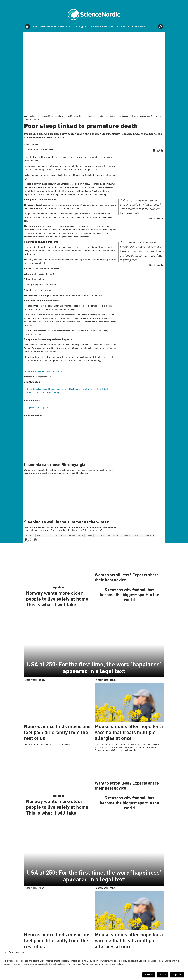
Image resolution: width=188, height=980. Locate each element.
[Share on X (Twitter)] (158, 150)
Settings (149, 975)
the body (29, 535)
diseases (100, 535)
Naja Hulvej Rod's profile (38, 408)
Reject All (177, 975)
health (89, 535)
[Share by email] (162, 150)
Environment (64, 27)
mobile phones (76, 535)
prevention (60, 535)
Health (35, 27)
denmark (125, 535)
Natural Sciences (117, 27)
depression (112, 535)
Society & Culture (48, 27)
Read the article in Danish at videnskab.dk (43, 372)
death (136, 535)
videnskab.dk (148, 535)
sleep (49, 535)
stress (40, 535)
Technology (78, 27)
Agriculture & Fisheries (96, 27)
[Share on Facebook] (154, 150)
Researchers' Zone (136, 27)
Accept (163, 975)
